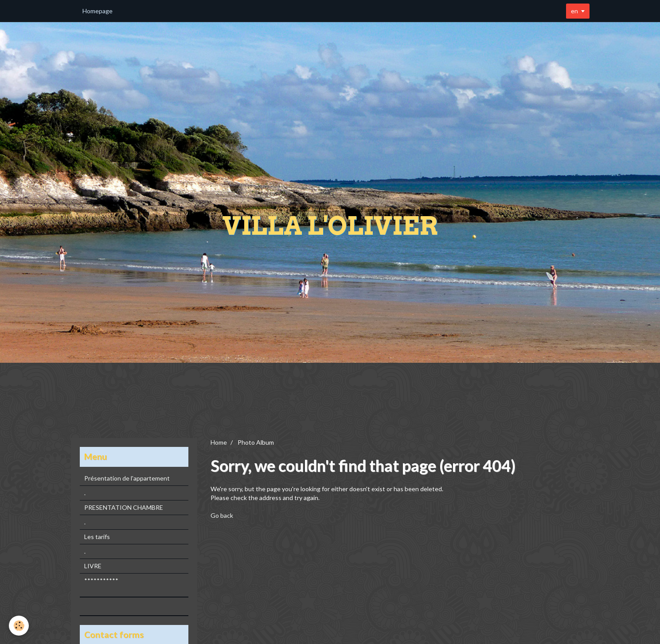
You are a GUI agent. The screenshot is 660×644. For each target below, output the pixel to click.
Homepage (98, 11)
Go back (222, 515)
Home (219, 442)
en (574, 11)
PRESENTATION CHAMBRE (124, 507)
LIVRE (93, 566)
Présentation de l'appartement (127, 478)
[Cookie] (19, 626)
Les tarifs (97, 537)
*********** (101, 580)
